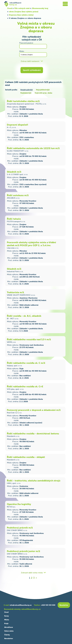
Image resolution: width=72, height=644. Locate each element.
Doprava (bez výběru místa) (21, 15)
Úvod (10, 8)
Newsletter (9, 638)
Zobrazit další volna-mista (32, 573)
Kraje (6, 623)
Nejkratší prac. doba (43, 93)
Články (7, 635)
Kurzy (6, 616)
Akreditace (9, 627)
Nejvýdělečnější (43, 90)
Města (7, 620)
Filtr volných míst (22, 8)
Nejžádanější (26, 93)
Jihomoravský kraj (40, 8)
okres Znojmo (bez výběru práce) (24, 12)
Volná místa (9, 631)
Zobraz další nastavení (30, 61)
